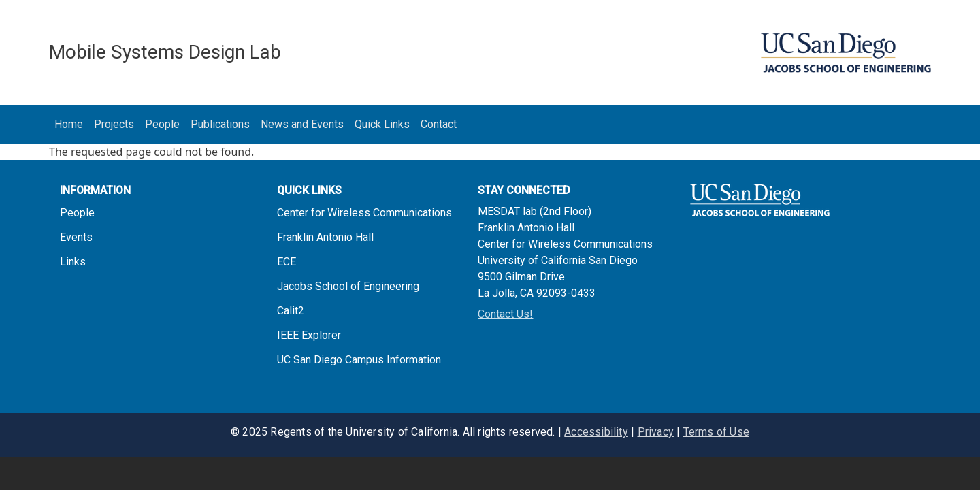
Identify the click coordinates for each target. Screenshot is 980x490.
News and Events (302, 124)
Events (76, 237)
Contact (439, 124)
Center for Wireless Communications (364, 213)
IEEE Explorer (309, 335)
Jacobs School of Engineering (348, 286)
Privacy (656, 432)
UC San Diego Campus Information (359, 360)
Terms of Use (716, 432)
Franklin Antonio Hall (325, 237)
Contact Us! (505, 314)
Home (69, 124)
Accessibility (596, 432)
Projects (114, 124)
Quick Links (382, 124)
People (162, 124)
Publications (220, 124)
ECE (287, 262)
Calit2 (291, 311)
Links (73, 262)
